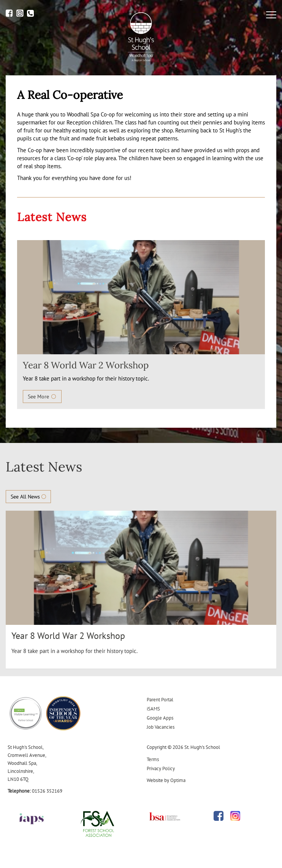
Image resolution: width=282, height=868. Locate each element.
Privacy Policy (161, 768)
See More (42, 397)
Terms (153, 759)
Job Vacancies (161, 727)
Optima (178, 780)
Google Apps (160, 718)
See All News (28, 497)
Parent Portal (160, 700)
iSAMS (153, 709)
